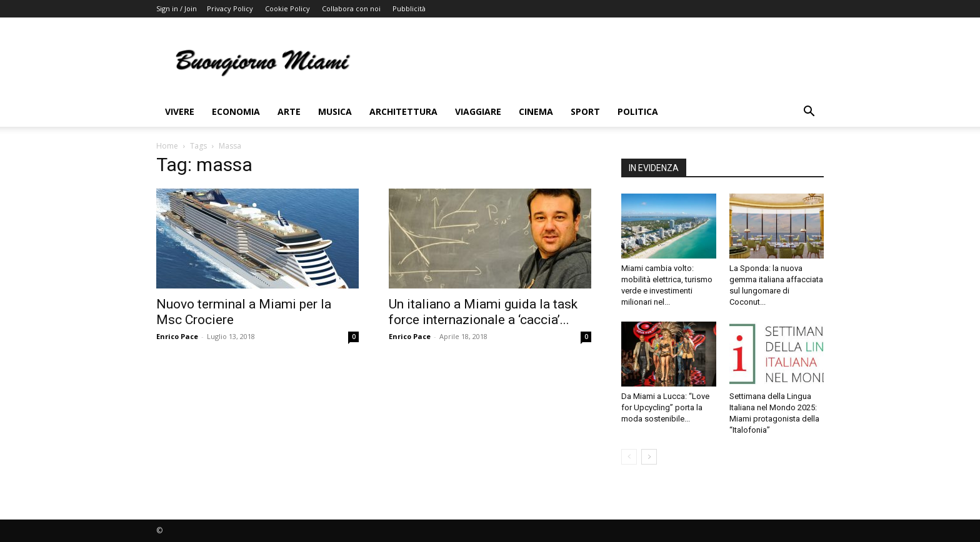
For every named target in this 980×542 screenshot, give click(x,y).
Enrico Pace (177, 336)
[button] (809, 113)
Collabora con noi (351, 8)
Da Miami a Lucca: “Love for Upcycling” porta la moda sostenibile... (665, 407)
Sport (585, 111)
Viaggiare (478, 111)
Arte (289, 111)
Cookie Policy (287, 8)
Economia (236, 111)
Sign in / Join (177, 8)
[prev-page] (629, 457)
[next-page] (649, 457)
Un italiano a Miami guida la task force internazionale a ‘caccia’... (483, 312)
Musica (335, 111)
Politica (638, 111)
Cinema (536, 111)
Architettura (403, 111)
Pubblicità (409, 8)
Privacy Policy (230, 8)
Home (167, 146)
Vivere (180, 111)
